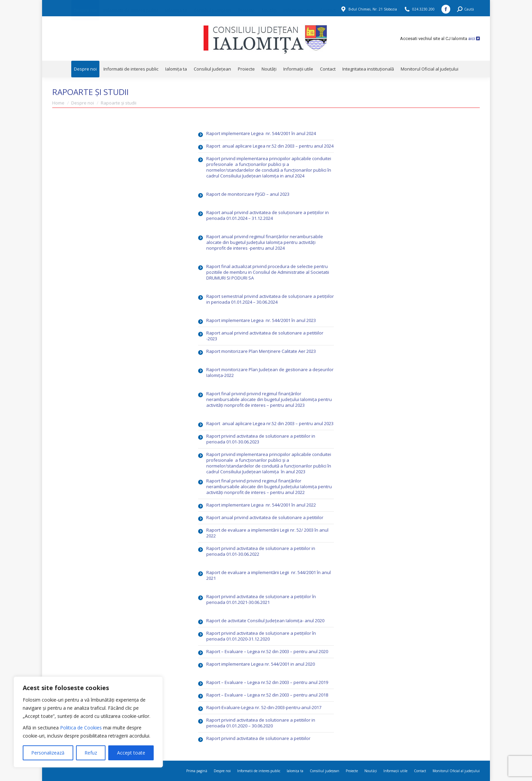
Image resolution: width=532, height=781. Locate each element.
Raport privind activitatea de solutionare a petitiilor (258, 738)
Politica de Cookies (81, 728)
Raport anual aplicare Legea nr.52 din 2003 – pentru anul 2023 (270, 423)
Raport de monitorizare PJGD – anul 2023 (248, 194)
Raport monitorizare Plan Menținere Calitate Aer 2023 (261, 351)
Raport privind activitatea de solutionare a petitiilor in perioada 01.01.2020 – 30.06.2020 (261, 723)
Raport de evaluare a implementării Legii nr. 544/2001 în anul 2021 (269, 575)
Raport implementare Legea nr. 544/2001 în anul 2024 (261, 133)
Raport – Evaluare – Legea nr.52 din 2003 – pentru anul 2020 (267, 651)
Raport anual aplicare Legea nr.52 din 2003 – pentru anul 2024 (270, 146)
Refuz (91, 753)
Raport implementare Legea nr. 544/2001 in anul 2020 (261, 664)
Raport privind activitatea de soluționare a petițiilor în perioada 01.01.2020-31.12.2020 (261, 636)
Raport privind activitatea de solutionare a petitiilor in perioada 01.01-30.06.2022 (261, 551)
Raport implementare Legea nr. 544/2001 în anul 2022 (261, 505)
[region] (88, 722)
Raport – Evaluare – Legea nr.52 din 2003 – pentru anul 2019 (267, 682)
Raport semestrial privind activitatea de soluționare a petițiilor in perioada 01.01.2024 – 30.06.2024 (270, 299)
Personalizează (48, 753)
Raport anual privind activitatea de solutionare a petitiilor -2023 (265, 336)
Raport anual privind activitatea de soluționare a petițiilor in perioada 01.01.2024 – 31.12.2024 (268, 215)
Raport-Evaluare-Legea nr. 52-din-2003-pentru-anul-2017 (264, 707)
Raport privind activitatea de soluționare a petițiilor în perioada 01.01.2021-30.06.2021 (261, 599)
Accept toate (131, 753)
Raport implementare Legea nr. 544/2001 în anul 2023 (261, 320)
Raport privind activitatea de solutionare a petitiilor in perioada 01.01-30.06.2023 (261, 439)
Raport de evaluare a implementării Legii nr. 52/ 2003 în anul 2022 (267, 533)
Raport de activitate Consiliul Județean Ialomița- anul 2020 (265, 621)
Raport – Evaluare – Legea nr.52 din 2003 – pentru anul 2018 (267, 695)
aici (474, 39)
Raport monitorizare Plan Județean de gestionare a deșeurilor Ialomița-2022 (270, 372)
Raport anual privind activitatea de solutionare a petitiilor (265, 517)
